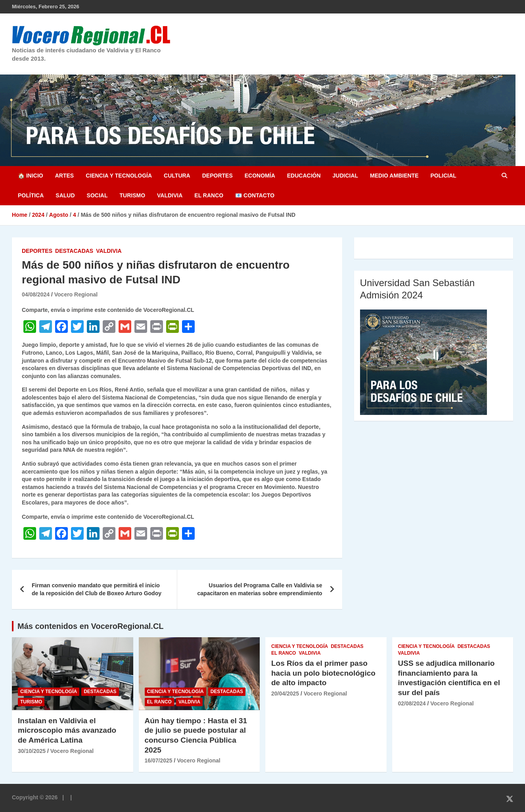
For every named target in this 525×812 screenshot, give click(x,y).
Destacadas (74, 251)
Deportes (217, 176)
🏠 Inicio (31, 176)
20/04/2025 (285, 694)
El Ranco (209, 195)
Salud (65, 195)
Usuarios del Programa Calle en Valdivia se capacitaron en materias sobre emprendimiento (260, 589)
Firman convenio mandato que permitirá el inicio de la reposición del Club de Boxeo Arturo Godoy (97, 589)
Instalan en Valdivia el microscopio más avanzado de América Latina (67, 730)
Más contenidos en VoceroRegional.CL (91, 626)
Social (97, 195)
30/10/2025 (32, 751)
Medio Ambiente (394, 176)
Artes (64, 176)
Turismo (132, 195)
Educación (304, 176)
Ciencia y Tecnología (119, 176)
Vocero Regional (76, 294)
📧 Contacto (255, 195)
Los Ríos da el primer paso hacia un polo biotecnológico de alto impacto (323, 673)
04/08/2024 (36, 294)
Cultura (177, 176)
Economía (260, 176)
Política (31, 195)
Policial (443, 176)
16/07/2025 (159, 760)
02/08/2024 (412, 703)
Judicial (346, 176)
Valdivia (170, 195)
